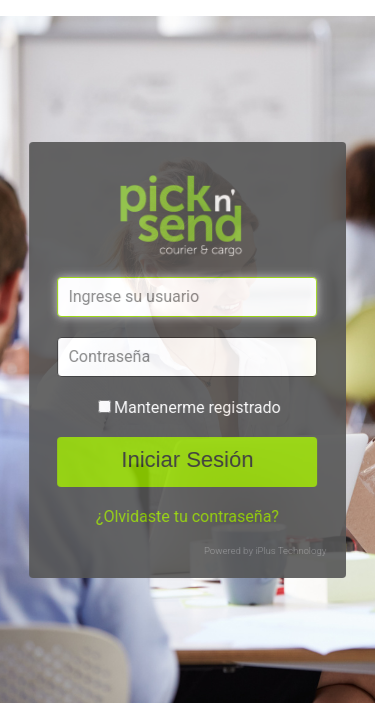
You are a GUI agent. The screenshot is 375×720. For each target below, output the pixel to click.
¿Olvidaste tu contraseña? (187, 516)
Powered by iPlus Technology (265, 550)
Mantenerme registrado (197, 407)
